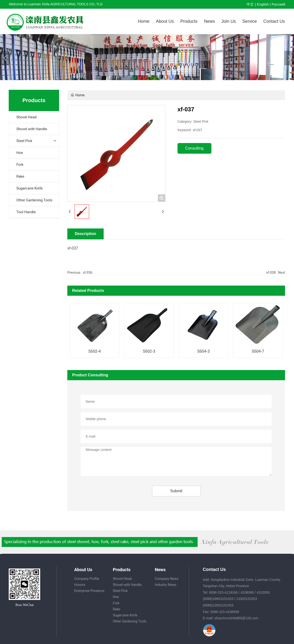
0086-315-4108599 (225, 612)
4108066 (247, 592)
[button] (289, 58)
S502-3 (149, 351)
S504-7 (258, 351)
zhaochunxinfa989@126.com (236, 618)
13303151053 (247, 599)
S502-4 (95, 351)
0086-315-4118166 (223, 592)
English (263, 4)
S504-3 (203, 351)
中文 (250, 4)
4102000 (263, 592)
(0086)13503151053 (218, 605)
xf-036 (88, 273)
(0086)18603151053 (218, 599)
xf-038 (271, 273)
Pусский (279, 4)
